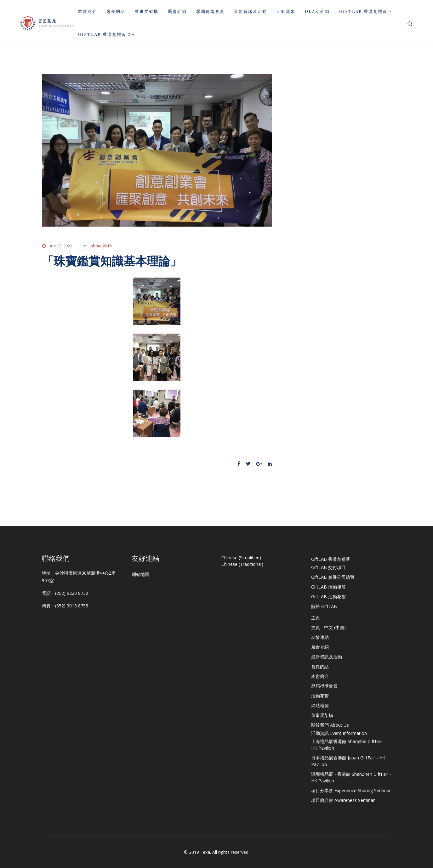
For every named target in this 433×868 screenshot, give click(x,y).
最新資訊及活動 (251, 11)
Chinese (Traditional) (242, 564)
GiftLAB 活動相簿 (328, 587)
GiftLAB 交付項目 (328, 567)
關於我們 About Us (330, 725)
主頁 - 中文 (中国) (328, 627)
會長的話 (116, 11)
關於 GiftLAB (324, 606)
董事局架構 (147, 11)
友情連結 (320, 637)
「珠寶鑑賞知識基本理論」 (112, 261)
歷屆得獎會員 (210, 11)
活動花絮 (286, 11)
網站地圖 (140, 574)
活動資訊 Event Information (339, 733)
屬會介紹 (177, 11)
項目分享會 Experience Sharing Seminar (351, 790)
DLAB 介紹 (317, 11)
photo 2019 (101, 246)
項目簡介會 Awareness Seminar (343, 800)
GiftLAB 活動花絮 (328, 597)
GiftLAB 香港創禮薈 (365, 11)
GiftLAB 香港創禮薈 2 (106, 34)
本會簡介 (88, 11)
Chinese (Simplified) (241, 558)
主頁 (316, 618)
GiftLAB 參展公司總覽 (333, 577)
